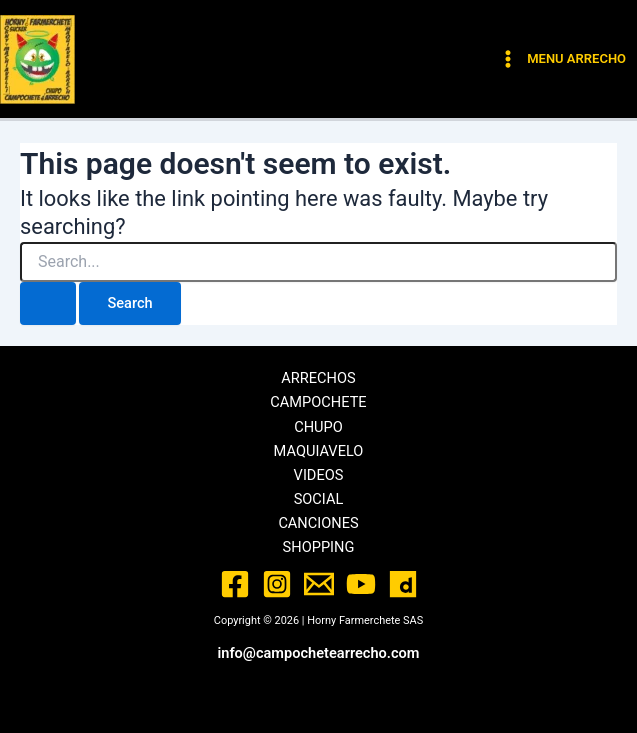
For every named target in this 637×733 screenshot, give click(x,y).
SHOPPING (319, 547)
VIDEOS (319, 475)
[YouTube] (361, 584)
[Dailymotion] (403, 584)
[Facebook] (235, 584)
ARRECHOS (318, 378)
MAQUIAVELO (319, 451)
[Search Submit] (48, 303)
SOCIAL (319, 499)
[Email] (319, 584)
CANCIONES (318, 523)
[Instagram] (277, 584)
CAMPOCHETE (318, 402)
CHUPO (318, 427)
